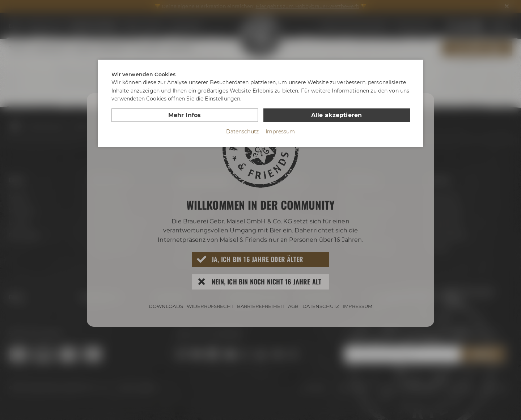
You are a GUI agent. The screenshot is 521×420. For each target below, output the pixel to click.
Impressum (280, 132)
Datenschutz (243, 132)
